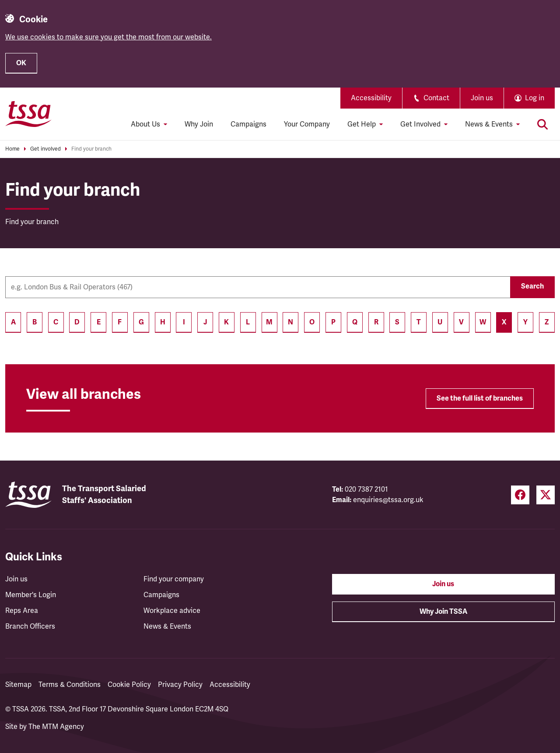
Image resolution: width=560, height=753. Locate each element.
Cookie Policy (129, 685)
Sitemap (18, 685)
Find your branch (91, 149)
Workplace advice (172, 611)
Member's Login (31, 595)
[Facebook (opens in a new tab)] (520, 495)
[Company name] (258, 287)
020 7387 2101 (366, 489)
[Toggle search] (542, 124)
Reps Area (22, 611)
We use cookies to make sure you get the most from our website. (108, 37)
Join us (482, 98)
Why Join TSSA (443, 612)
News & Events (167, 626)
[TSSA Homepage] (28, 114)
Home (12, 149)
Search (532, 286)
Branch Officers (30, 626)
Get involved (45, 149)
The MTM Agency (56, 727)
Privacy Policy (180, 685)
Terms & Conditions (70, 685)
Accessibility (371, 98)
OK (21, 63)
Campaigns (248, 124)
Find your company (174, 579)
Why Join (199, 124)
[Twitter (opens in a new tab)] (546, 495)
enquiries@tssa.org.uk (388, 500)
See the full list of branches (480, 398)
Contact (431, 98)
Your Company (307, 124)
